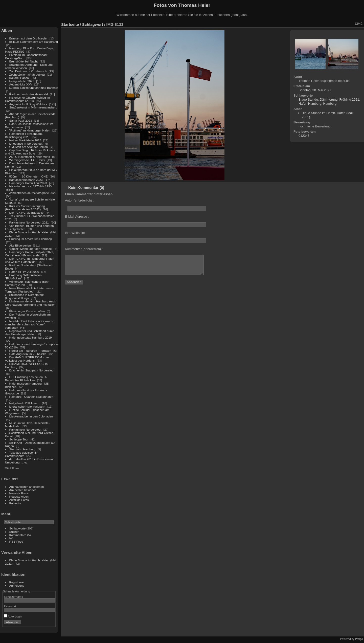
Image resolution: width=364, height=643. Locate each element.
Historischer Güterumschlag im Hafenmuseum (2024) (28, 99)
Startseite (70, 24)
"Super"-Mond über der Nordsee (31, 249)
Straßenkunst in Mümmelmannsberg (33, 107)
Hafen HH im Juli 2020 (24, 272)
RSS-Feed (16, 541)
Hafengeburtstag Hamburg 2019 (31, 337)
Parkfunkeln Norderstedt (25, 429)
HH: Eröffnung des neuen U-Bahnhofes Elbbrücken (26, 379)
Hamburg (330, 104)
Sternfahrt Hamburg (22, 449)
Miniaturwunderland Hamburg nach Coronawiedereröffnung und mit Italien (30, 303)
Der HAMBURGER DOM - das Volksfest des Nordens (27, 359)
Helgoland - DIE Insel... (25, 403)
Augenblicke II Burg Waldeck (28, 104)
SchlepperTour (19, 439)
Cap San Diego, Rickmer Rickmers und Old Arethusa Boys (30, 152)
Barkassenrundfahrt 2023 (26, 180)
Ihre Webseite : (76, 233)
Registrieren (17, 582)
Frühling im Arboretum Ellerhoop (31, 239)
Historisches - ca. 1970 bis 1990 (30, 186)
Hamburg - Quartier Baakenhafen (31, 397)
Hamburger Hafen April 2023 (28, 183)
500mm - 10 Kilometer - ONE (29, 176)
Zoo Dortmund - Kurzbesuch (28, 71)
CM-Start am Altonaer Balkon (29, 147)
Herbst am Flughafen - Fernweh (31, 351)
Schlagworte (18, 528)
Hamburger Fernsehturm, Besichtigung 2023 (24, 135)
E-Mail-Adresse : (77, 217)
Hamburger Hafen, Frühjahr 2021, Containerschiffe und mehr (29, 254)
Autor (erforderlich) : (79, 200)
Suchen (14, 532)
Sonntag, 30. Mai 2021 (315, 90)
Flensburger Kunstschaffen (27, 311)
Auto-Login (13, 616)
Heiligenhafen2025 (22, 81)
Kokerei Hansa (19, 78)
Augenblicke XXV (21, 84)
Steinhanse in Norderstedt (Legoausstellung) (24, 296)
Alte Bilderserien (20, 245)
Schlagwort (93, 24)
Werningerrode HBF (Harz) (27, 160)
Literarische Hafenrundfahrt (27, 406)
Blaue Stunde (308, 99)
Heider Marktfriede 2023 (25, 140)
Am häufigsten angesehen (27, 487)
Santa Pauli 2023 (21, 120)
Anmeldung (17, 585)
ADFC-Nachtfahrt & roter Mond (30, 157)
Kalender (15, 503)
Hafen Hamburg (310, 104)
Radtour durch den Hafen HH (29, 94)
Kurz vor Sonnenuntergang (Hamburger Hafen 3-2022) (25, 208)
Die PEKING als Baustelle (26, 213)
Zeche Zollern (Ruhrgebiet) (27, 74)
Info (12, 538)
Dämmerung (329, 99)
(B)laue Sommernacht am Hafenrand (34, 42)
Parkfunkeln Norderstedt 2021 (29, 222)
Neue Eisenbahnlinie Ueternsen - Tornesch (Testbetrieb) (29, 290)
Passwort (10, 606)
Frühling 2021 (349, 99)
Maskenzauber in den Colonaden (31, 416)
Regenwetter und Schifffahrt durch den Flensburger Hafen (30, 332)
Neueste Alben (19, 496)
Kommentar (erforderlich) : (84, 249)
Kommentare (18, 535)
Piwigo (359, 639)
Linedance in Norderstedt (26, 143)
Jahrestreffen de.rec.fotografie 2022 (33, 193)
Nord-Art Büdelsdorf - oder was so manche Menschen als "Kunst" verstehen (30, 324)
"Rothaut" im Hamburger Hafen (30, 130)
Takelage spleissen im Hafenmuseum (22, 454)
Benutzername (14, 597)
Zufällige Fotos (19, 500)
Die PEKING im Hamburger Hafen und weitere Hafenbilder (30, 260)
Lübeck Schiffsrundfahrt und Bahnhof (34, 88)
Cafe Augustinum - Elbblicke (28, 354)
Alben (7, 30)
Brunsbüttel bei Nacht (24, 61)
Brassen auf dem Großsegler (28, 38)
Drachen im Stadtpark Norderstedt (32, 370)
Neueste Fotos (19, 493)
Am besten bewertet (23, 490)
